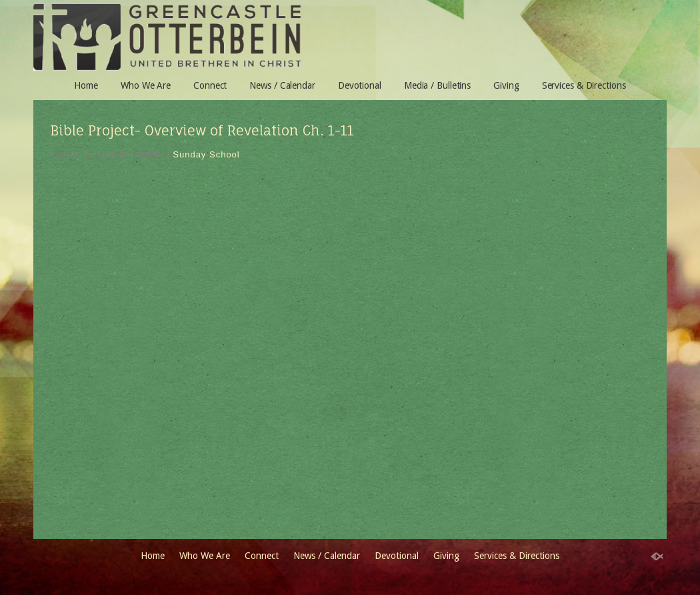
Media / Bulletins (437, 85)
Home (86, 85)
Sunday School (206, 154)
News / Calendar (282, 85)
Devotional (360, 85)
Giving (506, 85)
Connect (210, 85)
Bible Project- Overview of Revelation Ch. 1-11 (202, 130)
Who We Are (146, 85)
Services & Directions (584, 85)
